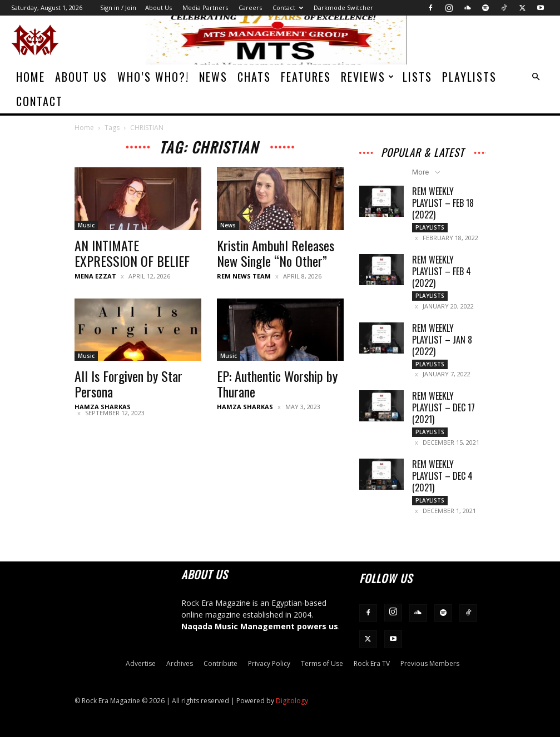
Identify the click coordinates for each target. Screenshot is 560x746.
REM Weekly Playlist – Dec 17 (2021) (443, 413)
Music (86, 225)
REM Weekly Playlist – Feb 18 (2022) (443, 203)
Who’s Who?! (153, 77)
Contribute (220, 672)
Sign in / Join (118, 8)
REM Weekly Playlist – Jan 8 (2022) (442, 343)
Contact (288, 8)
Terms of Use (322, 672)
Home (31, 77)
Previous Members (430, 672)
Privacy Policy (269, 672)
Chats (254, 77)
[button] (536, 77)
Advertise (141, 672)
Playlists (469, 77)
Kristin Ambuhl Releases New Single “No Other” (276, 253)
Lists (417, 77)
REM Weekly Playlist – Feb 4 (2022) (442, 273)
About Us (158, 8)
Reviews (368, 77)
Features (306, 77)
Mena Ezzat (95, 276)
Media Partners (205, 8)
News (213, 77)
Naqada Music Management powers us (260, 635)
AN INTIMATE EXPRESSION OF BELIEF (132, 253)
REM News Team (244, 276)
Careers (250, 8)
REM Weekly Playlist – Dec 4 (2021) (442, 483)
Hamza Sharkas (103, 407)
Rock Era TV (372, 672)
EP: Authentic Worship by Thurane (277, 384)
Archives (180, 672)
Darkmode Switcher (343, 8)
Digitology (292, 710)
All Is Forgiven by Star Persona (128, 384)
